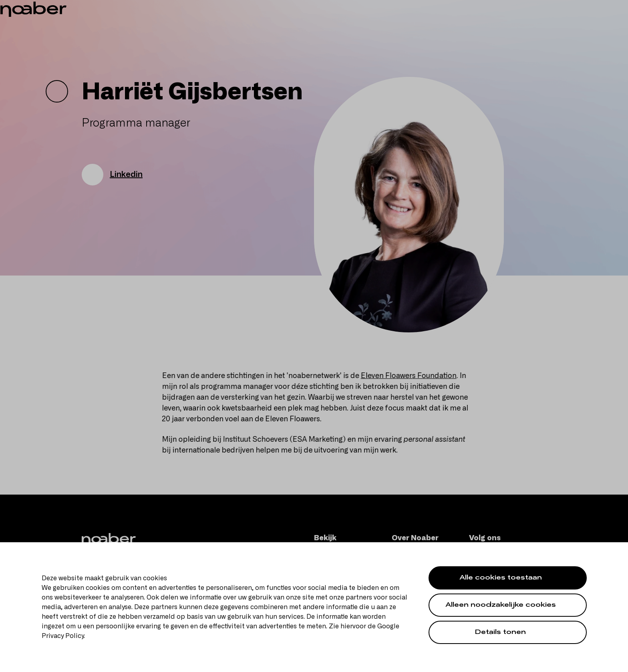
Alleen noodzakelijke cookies (501, 606)
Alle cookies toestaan (501, 578)
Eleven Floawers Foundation (413, 376)
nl (601, 8)
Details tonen (500, 633)
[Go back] (57, 91)
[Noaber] (79, 25)
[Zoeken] (542, 26)
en (613, 8)
